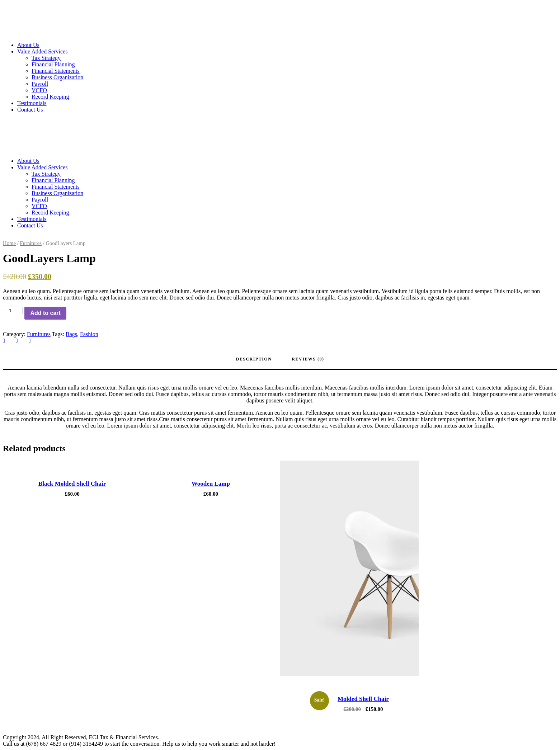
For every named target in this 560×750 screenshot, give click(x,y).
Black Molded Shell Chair (72, 484)
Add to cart (45, 313)
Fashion (89, 334)
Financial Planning (53, 64)
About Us (28, 45)
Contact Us (30, 110)
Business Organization (57, 77)
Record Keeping (50, 97)
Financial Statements (56, 71)
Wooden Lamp (211, 484)
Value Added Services (42, 51)
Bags (71, 334)
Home (9, 243)
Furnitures (31, 243)
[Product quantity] (13, 310)
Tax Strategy (46, 58)
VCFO (39, 90)
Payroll (40, 84)
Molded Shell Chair (363, 699)
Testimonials (32, 103)
